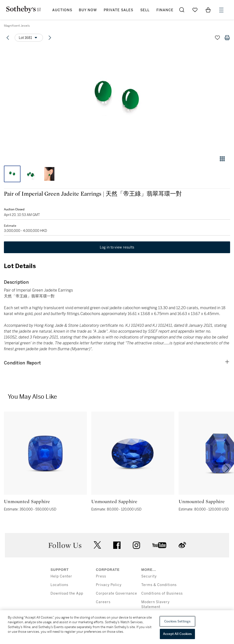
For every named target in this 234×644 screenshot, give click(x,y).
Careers (103, 602)
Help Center (61, 576)
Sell (145, 10)
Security (149, 576)
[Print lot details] (227, 38)
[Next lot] (50, 38)
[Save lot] (217, 38)
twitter (97, 545)
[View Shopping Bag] (208, 10)
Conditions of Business (162, 593)
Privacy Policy (109, 585)
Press (101, 576)
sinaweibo (182, 545)
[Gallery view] (222, 159)
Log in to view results (117, 247)
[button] (117, 99)
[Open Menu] (221, 10)
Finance (165, 10)
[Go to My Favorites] (195, 10)
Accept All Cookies (177, 634)
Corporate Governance (117, 593)
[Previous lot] (8, 38)
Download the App (67, 593)
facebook (117, 545)
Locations (59, 585)
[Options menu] (29, 38)
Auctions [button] (62, 10)
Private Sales (118, 10)
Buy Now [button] (88, 10)
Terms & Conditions (159, 585)
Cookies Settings (177, 621)
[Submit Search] (182, 10)
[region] (117, 627)
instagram (136, 545)
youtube (159, 545)
